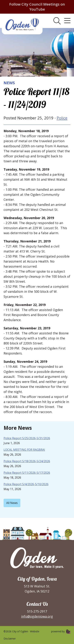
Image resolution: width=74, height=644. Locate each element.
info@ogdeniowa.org (37, 616)
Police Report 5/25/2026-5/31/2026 (27, 438)
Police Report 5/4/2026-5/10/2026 (26, 484)
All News (12, 503)
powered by (61, 631)
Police (62, 118)
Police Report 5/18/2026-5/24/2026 (27, 461)
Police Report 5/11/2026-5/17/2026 (27, 473)
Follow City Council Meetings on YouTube (37, 7)
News (9, 83)
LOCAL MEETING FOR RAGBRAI (24, 450)
